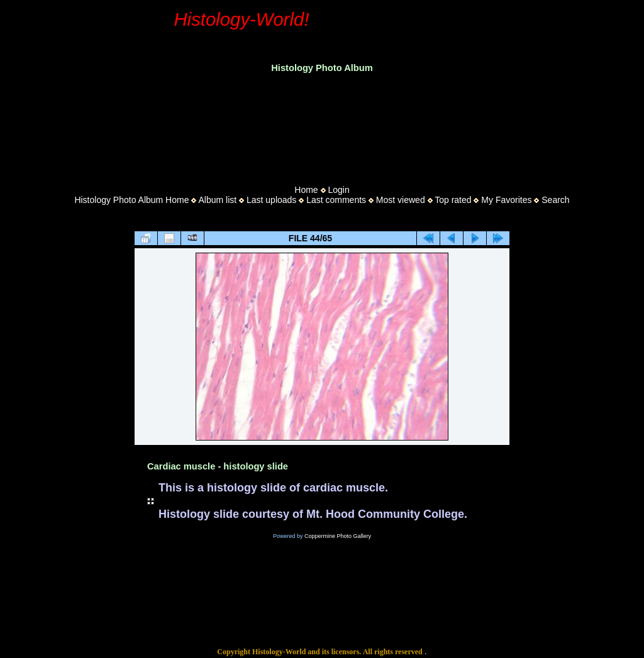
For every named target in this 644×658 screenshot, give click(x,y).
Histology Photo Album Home (131, 200)
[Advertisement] (322, 125)
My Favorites (506, 200)
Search (555, 200)
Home (306, 190)
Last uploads (271, 200)
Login (338, 190)
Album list (217, 200)
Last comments (336, 200)
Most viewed (401, 200)
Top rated (453, 200)
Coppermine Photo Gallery (338, 536)
